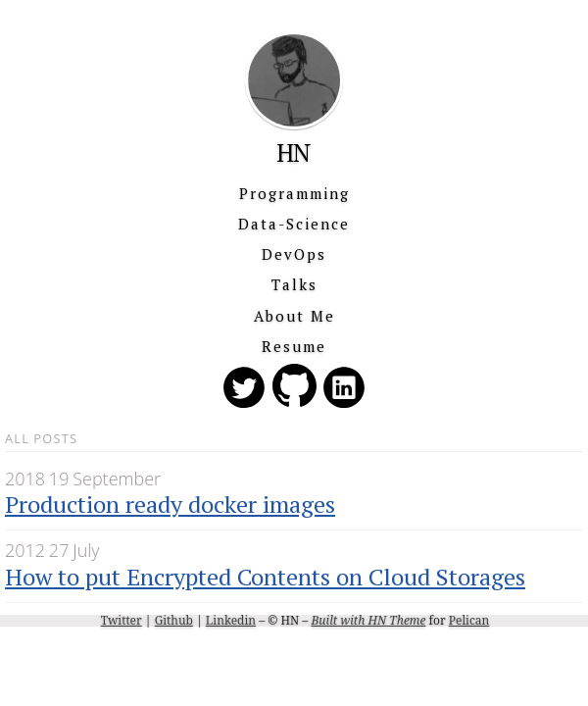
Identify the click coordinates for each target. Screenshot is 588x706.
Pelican (469, 620)
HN (294, 152)
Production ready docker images (170, 504)
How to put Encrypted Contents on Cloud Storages (265, 577)
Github (174, 620)
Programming (294, 193)
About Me (294, 316)
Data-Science (294, 224)
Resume (294, 346)
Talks (294, 284)
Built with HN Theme (368, 620)
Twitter (122, 620)
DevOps (294, 254)
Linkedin (231, 620)
